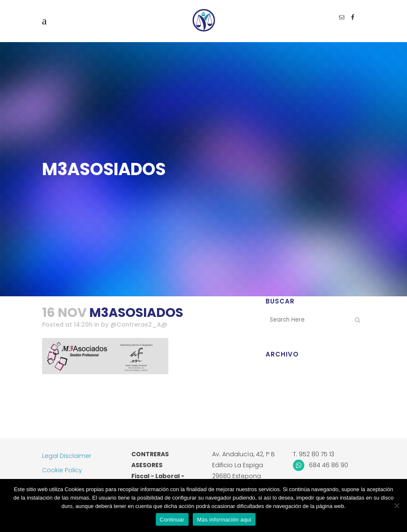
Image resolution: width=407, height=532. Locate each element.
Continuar (172, 520)
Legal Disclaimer (67, 456)
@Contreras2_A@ (139, 325)
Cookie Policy (62, 470)
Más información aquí (224, 520)
